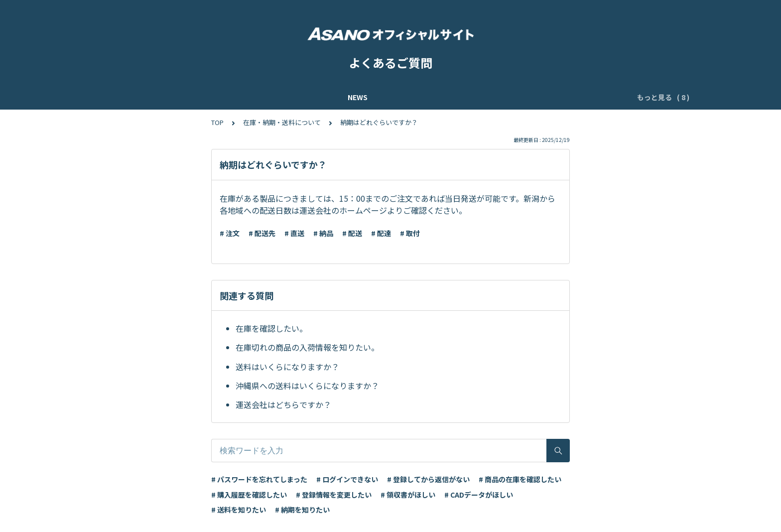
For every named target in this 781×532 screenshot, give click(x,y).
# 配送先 (262, 233)
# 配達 (381, 233)
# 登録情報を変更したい (334, 495)
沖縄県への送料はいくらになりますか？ (307, 386)
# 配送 (352, 233)
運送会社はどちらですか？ (283, 404)
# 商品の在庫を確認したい (520, 479)
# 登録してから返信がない (428, 479)
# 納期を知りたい (302, 510)
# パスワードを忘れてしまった (259, 479)
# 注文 (230, 233)
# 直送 (294, 233)
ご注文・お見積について (552, 97)
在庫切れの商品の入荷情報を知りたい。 (307, 347)
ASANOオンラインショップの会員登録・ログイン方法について (401, 97)
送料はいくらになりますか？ (287, 367)
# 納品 (323, 233)
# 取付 (410, 233)
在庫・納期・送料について (282, 122)
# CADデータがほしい (479, 495)
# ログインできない (347, 479)
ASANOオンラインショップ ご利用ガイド (223, 97)
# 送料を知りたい (239, 510)
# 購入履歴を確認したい (249, 495)
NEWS (134, 97)
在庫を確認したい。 (271, 328)
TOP (217, 122)
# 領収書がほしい (408, 495)
